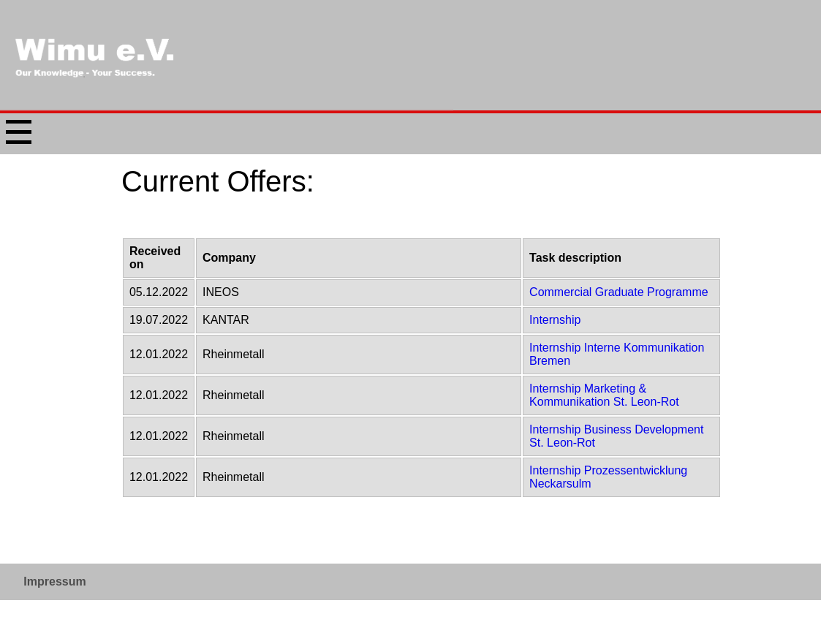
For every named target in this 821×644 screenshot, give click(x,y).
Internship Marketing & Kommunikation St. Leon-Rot (604, 395)
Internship (555, 320)
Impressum (54, 582)
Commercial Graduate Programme (619, 292)
